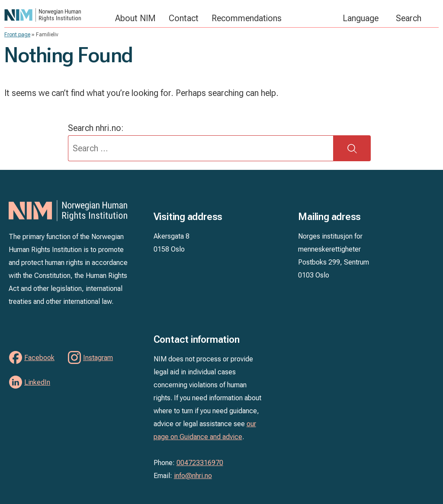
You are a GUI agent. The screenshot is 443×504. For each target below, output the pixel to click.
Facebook (39, 358)
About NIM (135, 18)
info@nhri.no (193, 476)
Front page (17, 35)
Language (361, 18)
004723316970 (200, 463)
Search (409, 18)
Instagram (98, 358)
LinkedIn (37, 382)
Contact (184, 18)
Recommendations (247, 18)
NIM (55, 15)
